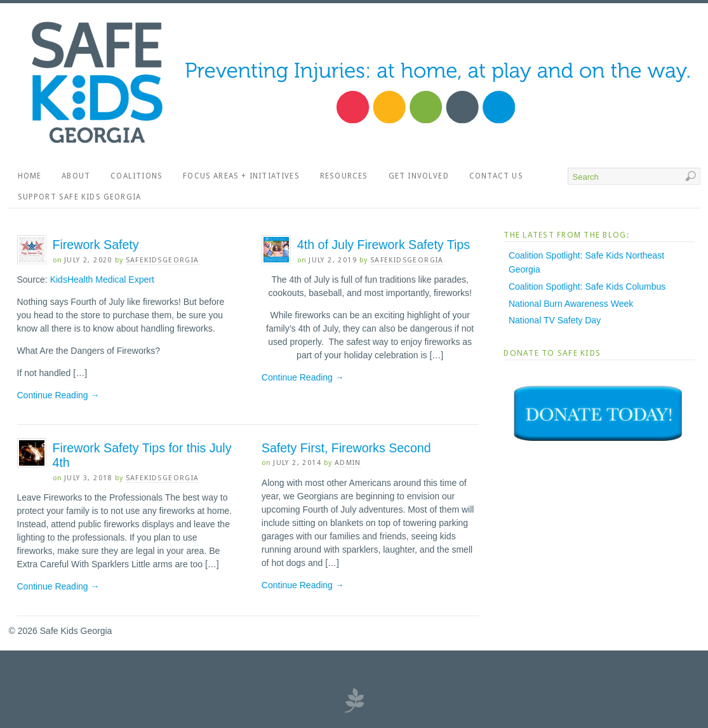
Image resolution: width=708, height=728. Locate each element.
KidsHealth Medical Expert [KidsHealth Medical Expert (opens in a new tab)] (102, 280)
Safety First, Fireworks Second (346, 448)
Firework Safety (96, 245)
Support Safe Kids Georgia (80, 197)
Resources (344, 176)
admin (348, 463)
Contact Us (496, 176)
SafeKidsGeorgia (163, 260)
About (76, 176)
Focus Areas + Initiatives (241, 176)
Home (30, 176)
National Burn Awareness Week (571, 304)
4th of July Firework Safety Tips (384, 245)
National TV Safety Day (555, 320)
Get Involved (419, 176)
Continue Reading (58, 395)
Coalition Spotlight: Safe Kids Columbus (587, 286)
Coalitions (137, 176)
